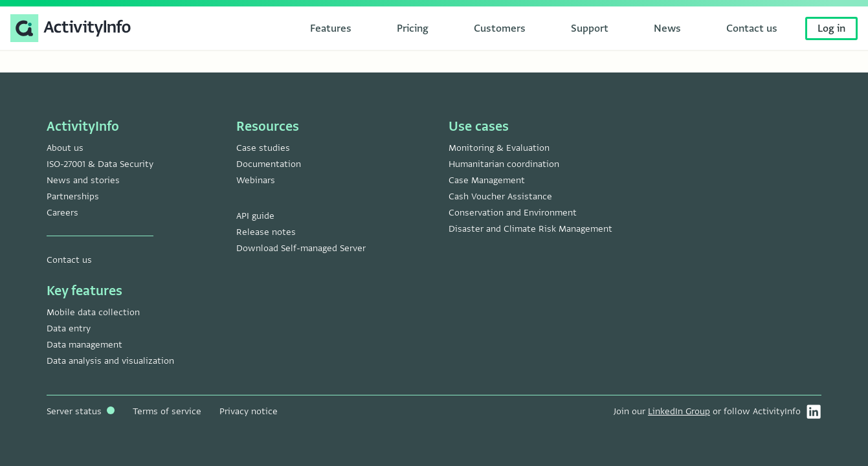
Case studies (263, 148)
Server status (81, 411)
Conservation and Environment (513, 213)
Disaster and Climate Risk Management (530, 229)
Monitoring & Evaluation (499, 148)
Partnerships (73, 196)
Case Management (487, 180)
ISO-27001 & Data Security (100, 164)
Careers (62, 213)
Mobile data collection (93, 312)
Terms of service (167, 411)
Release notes (266, 232)
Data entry (69, 328)
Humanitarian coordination (504, 164)
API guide (255, 216)
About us (65, 148)
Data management (84, 345)
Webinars (256, 180)
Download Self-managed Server (301, 248)
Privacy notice (249, 411)
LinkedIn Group (679, 411)
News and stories (83, 180)
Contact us (69, 260)
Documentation (269, 164)
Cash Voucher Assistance (500, 196)
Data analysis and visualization (110, 361)
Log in (831, 28)
